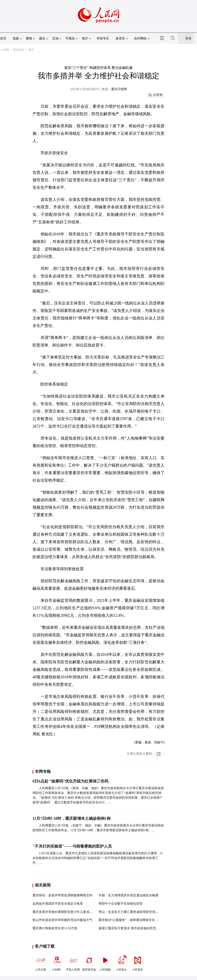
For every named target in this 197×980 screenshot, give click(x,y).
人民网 (5, 50)
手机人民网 (73, 962)
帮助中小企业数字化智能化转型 (121, 904)
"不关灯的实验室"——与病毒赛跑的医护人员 (72, 846)
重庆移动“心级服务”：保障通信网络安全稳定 (130, 920)
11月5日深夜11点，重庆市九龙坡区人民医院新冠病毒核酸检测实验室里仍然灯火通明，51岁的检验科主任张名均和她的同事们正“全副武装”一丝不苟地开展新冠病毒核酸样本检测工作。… (98, 858)
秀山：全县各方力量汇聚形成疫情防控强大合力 (132, 912)
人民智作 (138, 962)
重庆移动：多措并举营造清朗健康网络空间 (62, 895)
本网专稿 (43, 771)
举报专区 (103, 38)
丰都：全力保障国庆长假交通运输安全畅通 (128, 895)
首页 (3, 38)
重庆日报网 (119, 89)
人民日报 (41, 962)
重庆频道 (19, 50)
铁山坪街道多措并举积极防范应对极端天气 (62, 920)
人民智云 (121, 962)
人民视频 (105, 962)
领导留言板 (89, 962)
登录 (188, 38)
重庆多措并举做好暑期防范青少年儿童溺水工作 (66, 912)
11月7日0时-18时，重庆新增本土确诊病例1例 (72, 818)
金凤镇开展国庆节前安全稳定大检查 (58, 904)
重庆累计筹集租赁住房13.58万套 (55, 928)
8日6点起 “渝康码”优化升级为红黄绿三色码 (70, 781)
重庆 (31, 50)
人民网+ (57, 962)
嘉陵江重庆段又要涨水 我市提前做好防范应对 (130, 928)
